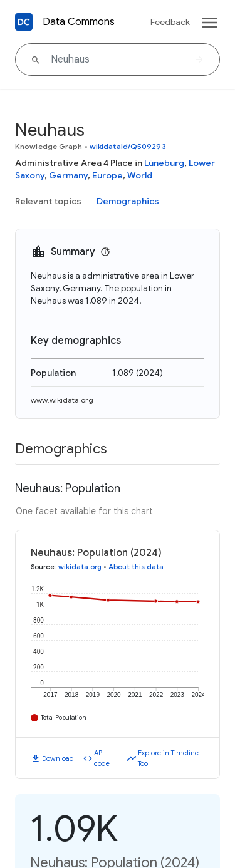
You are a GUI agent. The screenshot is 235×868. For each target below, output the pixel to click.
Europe (107, 175)
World (140, 175)
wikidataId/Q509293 (128, 146)
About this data (136, 567)
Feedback (170, 22)
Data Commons (79, 22)
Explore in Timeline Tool (168, 758)
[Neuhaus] (118, 59)
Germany (68, 175)
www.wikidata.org (62, 400)
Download (58, 758)
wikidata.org (80, 567)
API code (102, 758)
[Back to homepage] (24, 22)
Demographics (128, 201)
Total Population (64, 717)
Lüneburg (164, 163)
